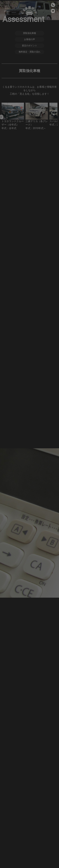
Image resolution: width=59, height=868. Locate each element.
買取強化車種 (29, 33)
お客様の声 (29, 40)
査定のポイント (29, 46)
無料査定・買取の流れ (29, 52)
